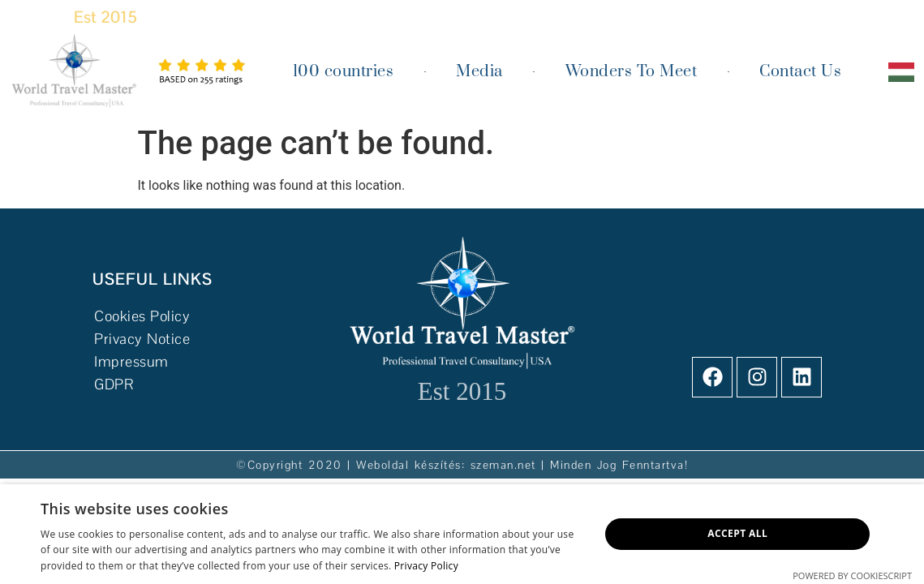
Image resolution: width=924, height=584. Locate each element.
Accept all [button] (737, 533)
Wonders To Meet (632, 72)
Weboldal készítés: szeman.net (446, 465)
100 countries (344, 72)
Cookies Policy (144, 316)
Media (479, 72)
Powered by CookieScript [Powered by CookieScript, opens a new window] (852, 575)
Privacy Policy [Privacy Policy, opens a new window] (426, 566)
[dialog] (462, 534)
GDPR (114, 384)
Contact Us (800, 72)
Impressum (131, 361)
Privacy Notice (142, 339)
